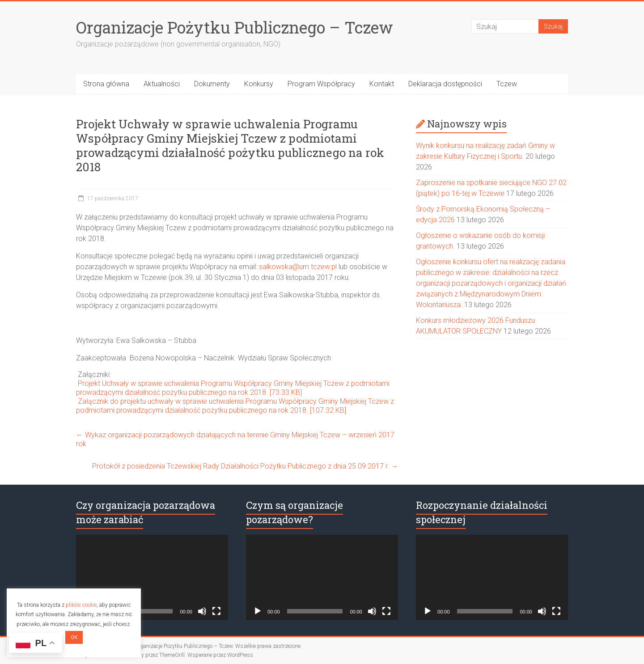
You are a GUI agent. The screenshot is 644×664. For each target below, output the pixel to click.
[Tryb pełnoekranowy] (216, 611)
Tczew (507, 84)
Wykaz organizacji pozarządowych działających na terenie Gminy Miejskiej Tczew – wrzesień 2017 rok (235, 439)
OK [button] (74, 637)
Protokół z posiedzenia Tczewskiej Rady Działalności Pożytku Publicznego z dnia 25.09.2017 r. (245, 466)
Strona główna (106, 84)
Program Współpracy (321, 84)
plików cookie (81, 605)
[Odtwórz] (258, 611)
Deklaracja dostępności (445, 84)
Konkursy (259, 84)
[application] (152, 577)
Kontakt (382, 84)
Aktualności (162, 84)
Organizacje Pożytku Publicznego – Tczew (235, 27)
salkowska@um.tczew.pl (298, 267)
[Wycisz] (202, 611)
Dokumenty (212, 84)
